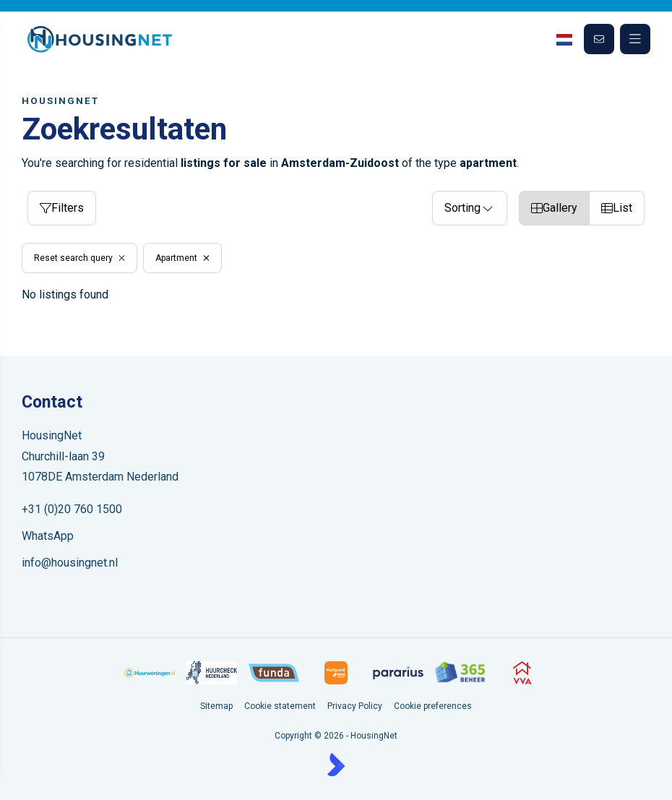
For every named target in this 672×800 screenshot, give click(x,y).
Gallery (554, 208)
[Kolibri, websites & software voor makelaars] (336, 765)
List (617, 208)
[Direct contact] (599, 39)
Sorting (470, 208)
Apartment (182, 258)
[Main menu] (635, 39)
